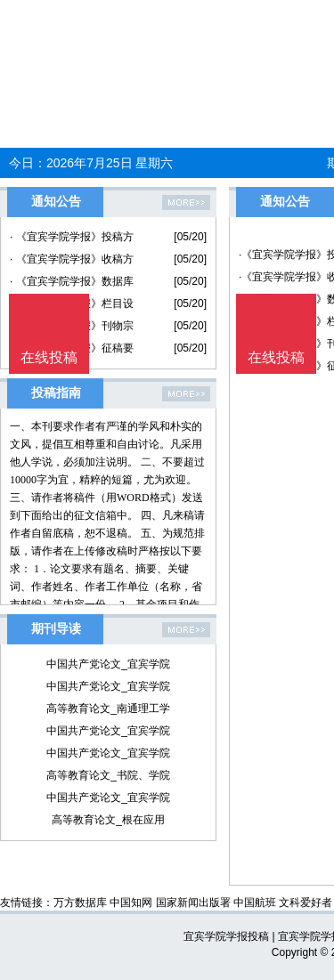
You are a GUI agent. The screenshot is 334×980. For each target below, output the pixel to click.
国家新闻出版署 (193, 903)
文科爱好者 (305, 903)
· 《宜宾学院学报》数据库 (72, 281)
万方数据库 (80, 903)
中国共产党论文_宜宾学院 (108, 664)
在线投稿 (276, 357)
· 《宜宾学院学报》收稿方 (72, 259)
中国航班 (255, 903)
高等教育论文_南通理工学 (108, 709)
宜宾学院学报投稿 (226, 936)
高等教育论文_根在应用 (108, 820)
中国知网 (131, 903)
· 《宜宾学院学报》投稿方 (72, 237)
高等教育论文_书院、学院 (108, 775)
